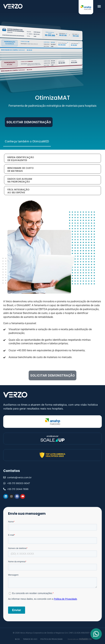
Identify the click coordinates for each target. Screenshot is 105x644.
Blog (17, 639)
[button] (99, 6)
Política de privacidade (52, 639)
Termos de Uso (30, 639)
